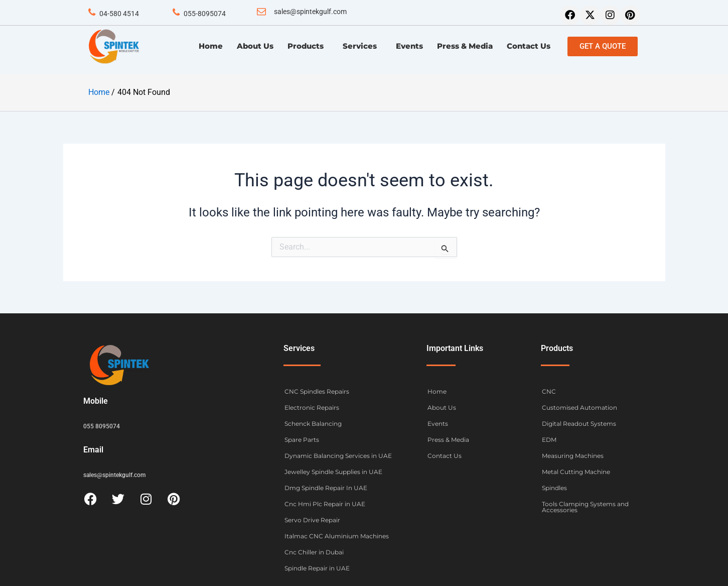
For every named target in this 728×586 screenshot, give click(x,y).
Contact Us (529, 46)
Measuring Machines (573, 455)
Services (362, 46)
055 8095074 (102, 426)
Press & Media (465, 46)
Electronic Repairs (312, 407)
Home (211, 46)
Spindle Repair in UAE (317, 568)
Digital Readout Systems (579, 423)
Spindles (554, 487)
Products (308, 46)
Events (409, 46)
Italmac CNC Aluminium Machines (337, 536)
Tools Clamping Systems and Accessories (585, 506)
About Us (255, 46)
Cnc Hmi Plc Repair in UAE (325, 503)
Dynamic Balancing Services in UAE (338, 455)
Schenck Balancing (313, 423)
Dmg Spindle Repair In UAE (326, 487)
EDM (549, 439)
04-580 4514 (119, 14)
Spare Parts (302, 439)
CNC (549, 391)
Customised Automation (579, 407)
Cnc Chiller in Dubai (314, 552)
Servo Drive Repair (312, 519)
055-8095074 (205, 14)
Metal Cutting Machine (576, 471)
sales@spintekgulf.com (310, 12)
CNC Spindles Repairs (317, 391)
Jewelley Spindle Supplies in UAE (333, 471)
